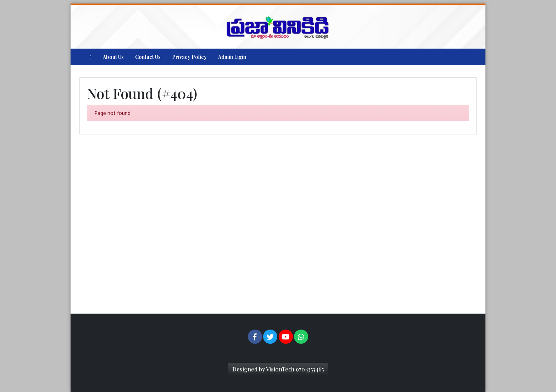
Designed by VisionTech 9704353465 (278, 369)
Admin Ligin (232, 57)
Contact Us (148, 57)
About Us (113, 57)
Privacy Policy (189, 57)
